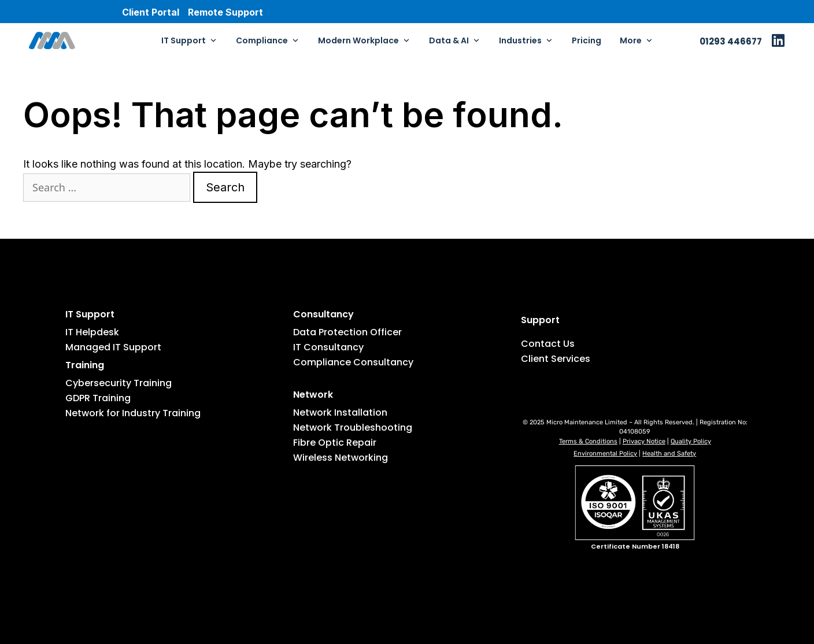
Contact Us (548, 344)
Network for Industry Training (133, 413)
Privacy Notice (644, 441)
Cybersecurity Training (119, 383)
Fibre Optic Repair (335, 443)
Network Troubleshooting (353, 428)
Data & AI (455, 40)
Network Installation (340, 412)
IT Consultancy (328, 347)
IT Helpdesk (92, 332)
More (637, 40)
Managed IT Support (113, 347)
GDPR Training (98, 398)
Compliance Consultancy (353, 362)
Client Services (556, 359)
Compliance (268, 40)
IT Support (189, 40)
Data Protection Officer (347, 332)
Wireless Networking (341, 458)
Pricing (587, 40)
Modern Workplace (364, 40)
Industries (526, 40)
